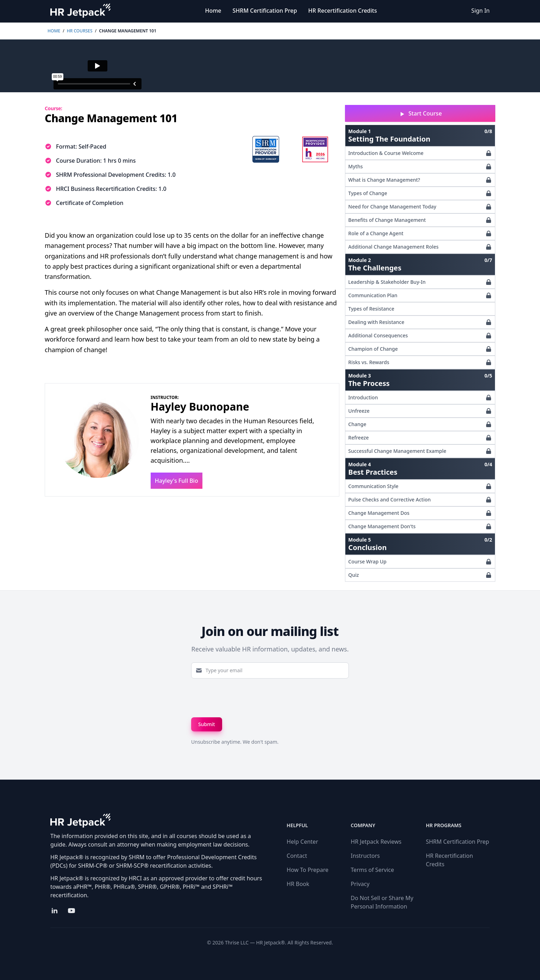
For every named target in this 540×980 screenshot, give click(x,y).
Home (213, 11)
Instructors (365, 856)
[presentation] (245, 698)
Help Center (302, 842)
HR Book (298, 884)
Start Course (420, 114)
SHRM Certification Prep (265, 11)
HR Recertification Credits (343, 11)
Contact (297, 856)
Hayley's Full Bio (177, 481)
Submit (207, 724)
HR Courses (80, 31)
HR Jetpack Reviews (376, 842)
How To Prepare (307, 870)
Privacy (360, 884)
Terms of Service (372, 870)
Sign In (481, 11)
